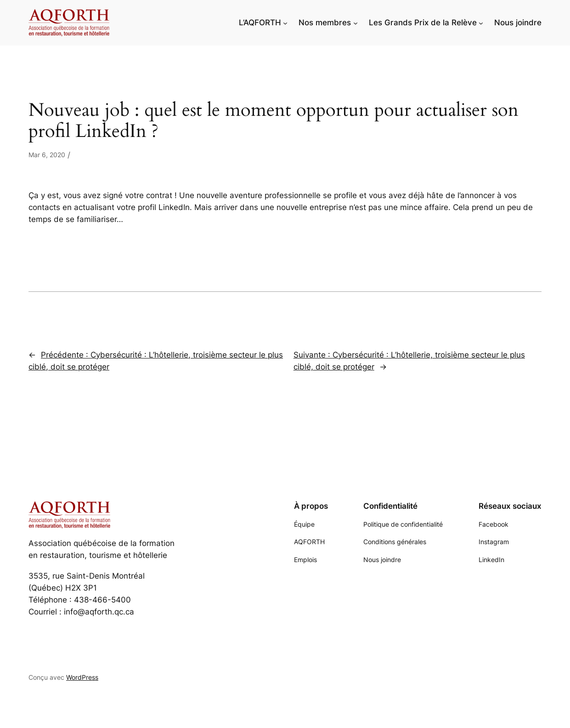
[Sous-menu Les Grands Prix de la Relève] (481, 23)
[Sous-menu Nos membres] (356, 23)
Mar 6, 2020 (47, 155)
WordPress (82, 677)
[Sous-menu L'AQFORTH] (285, 23)
